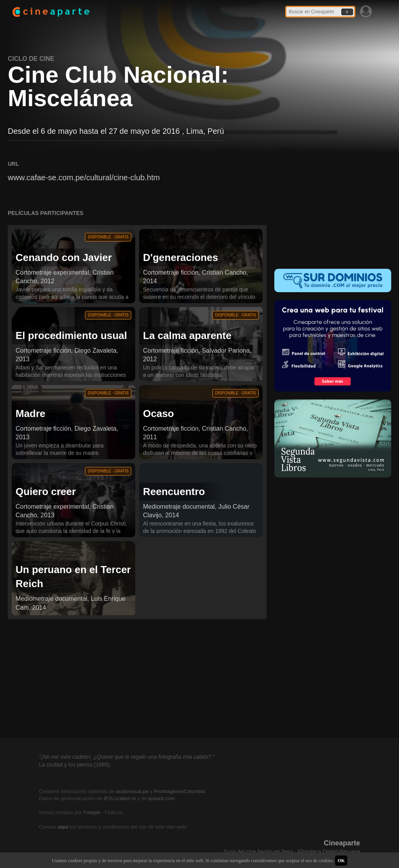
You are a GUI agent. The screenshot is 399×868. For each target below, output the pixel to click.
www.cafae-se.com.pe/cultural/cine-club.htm (84, 178)
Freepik (92, 812)
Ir (347, 12)
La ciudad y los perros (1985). (75, 765)
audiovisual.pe (132, 791)
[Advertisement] (333, 209)
